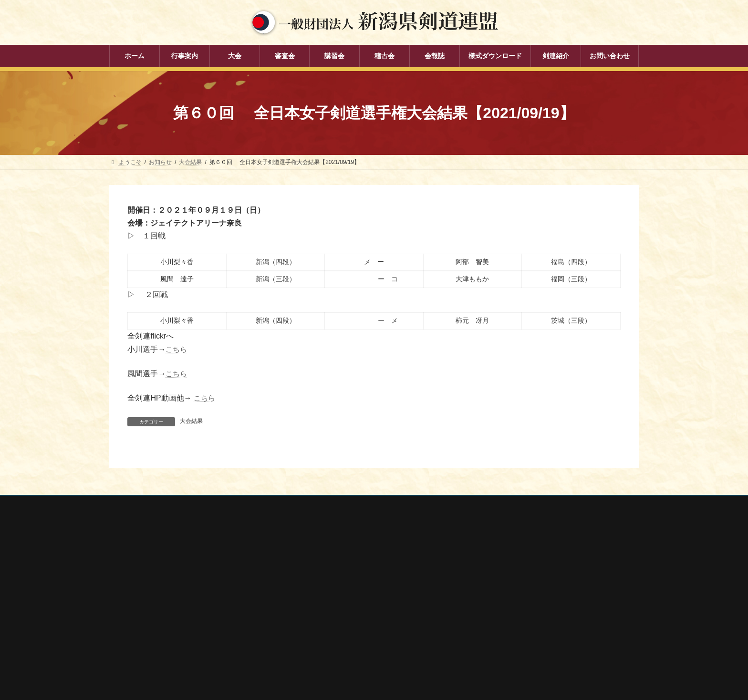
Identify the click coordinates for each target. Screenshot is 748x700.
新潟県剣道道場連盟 (506, 601)
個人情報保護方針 (141, 504)
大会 (302, 576)
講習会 (305, 609)
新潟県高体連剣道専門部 (512, 626)
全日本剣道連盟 (500, 576)
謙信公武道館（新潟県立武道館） (523, 639)
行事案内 (308, 559)
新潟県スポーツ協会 (506, 588)
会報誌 (305, 642)
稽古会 (305, 626)
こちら (177, 349)
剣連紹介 (308, 659)
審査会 (305, 592)
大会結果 (191, 421)
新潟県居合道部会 (503, 613)
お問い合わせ (200, 504)
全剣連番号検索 (500, 563)
